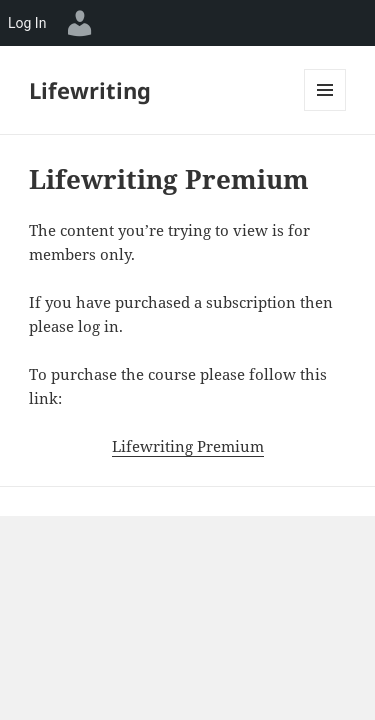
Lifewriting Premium (188, 446)
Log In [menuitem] (27, 23)
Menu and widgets (325, 110)
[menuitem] (80, 23)
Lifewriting (90, 90)
